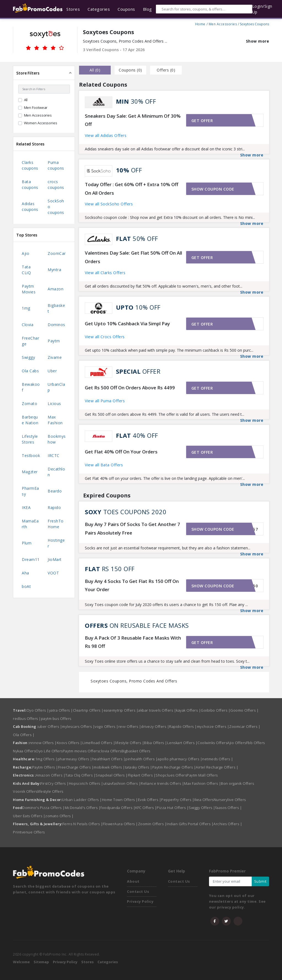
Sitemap (41, 962)
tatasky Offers (139, 767)
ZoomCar (57, 253)
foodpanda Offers (118, 808)
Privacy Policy (140, 901)
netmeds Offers (218, 759)
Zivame (55, 357)
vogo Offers (107, 726)
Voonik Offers (25, 791)
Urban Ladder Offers (82, 800)
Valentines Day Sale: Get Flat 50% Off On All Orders (133, 257)
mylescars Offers (78, 726)
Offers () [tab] (166, 70)
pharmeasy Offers (75, 759)
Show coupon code (213, 189)
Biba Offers (156, 743)
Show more (258, 41)
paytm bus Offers (56, 719)
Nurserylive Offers (230, 800)
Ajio (25, 253)
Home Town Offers (120, 800)
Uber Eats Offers (29, 816)
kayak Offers (188, 710)
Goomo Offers (244, 710)
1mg (26, 308)
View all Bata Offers (104, 465)
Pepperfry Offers (178, 800)
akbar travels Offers (157, 710)
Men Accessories (223, 23)
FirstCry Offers (55, 783)
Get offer (202, 121)
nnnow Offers (43, 743)
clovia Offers (110, 751)
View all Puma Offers (105, 401)
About (133, 881)
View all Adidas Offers (106, 135)
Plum (27, 543)
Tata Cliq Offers (80, 775)
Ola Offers (24, 735)
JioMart (55, 559)
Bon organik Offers (237, 783)
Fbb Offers (256, 743)
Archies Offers (228, 824)
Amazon (55, 289)
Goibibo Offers (215, 710)
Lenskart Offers (182, 743)
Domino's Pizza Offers (44, 808)
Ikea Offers (204, 800)
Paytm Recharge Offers (174, 767)
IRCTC (54, 455)
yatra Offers (61, 710)
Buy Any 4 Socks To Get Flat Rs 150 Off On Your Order (132, 585)
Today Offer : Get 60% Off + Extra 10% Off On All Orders (131, 189)
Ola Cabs (30, 371)
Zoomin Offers (152, 824)
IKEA (26, 507)
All (26, 100)
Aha (25, 573)
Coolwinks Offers (212, 743)
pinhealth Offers (141, 759)
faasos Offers (229, 808)
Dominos (56, 325)
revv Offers (130, 726)
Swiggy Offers (202, 808)
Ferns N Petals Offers (83, 824)
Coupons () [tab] (130, 70)
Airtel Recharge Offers (217, 767)
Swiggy (28, 357)
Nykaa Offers (24, 751)
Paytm (54, 341)
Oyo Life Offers (49, 751)
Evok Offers (150, 800)
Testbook (31, 455)
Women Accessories (41, 123)
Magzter (30, 472)
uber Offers (50, 726)
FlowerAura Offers (120, 824)
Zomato (29, 404)
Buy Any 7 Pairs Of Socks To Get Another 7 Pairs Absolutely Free (132, 528)
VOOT (53, 573)
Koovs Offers (70, 743)
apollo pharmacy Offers (180, 759)
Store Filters (28, 73)
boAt (26, 586)
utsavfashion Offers (122, 783)
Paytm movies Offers (81, 751)
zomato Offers (59, 816)
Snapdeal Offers (112, 775)
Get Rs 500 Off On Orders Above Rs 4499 (130, 388)
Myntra (54, 270)
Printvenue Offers (29, 832)
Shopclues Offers (171, 775)
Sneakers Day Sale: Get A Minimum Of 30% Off (133, 120)
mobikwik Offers (109, 767)
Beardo (55, 491)
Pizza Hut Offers (173, 808)
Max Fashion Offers (202, 783)
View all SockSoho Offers (109, 204)
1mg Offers (46, 759)
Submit (260, 881)
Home (200, 23)
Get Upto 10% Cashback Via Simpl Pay (127, 324)
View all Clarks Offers (105, 273)
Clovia (28, 325)
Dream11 (31, 559)
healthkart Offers (109, 759)
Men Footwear (36, 108)
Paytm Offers (45, 767)
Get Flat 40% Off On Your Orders (121, 452)
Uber (52, 371)
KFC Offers (146, 808)
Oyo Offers (38, 710)
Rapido (54, 507)
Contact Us (138, 891)
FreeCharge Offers (76, 767)
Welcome (21, 962)
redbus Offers (27, 719)
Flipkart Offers (142, 775)
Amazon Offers (51, 775)
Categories (108, 962)
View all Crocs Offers (105, 337)
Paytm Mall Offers (202, 775)
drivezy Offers (155, 726)
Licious (54, 404)
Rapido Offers (183, 726)
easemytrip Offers (121, 710)
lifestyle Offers (130, 743)
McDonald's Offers (83, 808)
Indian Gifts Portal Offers (190, 824)
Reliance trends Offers (162, 783)
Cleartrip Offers (88, 710)
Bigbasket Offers (136, 751)
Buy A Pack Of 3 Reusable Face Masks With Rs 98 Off (133, 642)
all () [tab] (95, 70)
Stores (87, 962)
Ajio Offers (237, 743)
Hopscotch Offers (86, 783)
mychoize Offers (213, 726)
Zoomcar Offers (245, 726)
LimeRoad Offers (99, 743)
